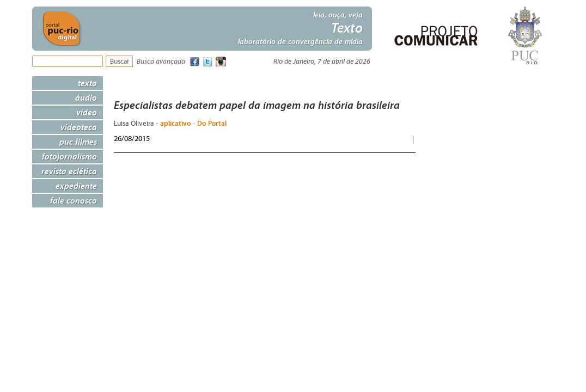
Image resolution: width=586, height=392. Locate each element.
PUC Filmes (78, 142)
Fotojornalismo (69, 156)
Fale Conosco (74, 200)
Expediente (76, 186)
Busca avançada (161, 62)
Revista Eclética (69, 171)
